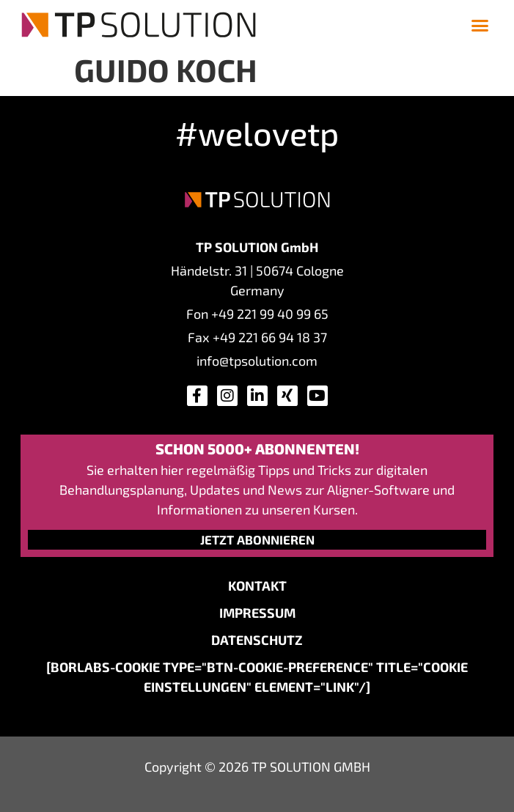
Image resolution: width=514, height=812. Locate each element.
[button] (480, 25)
